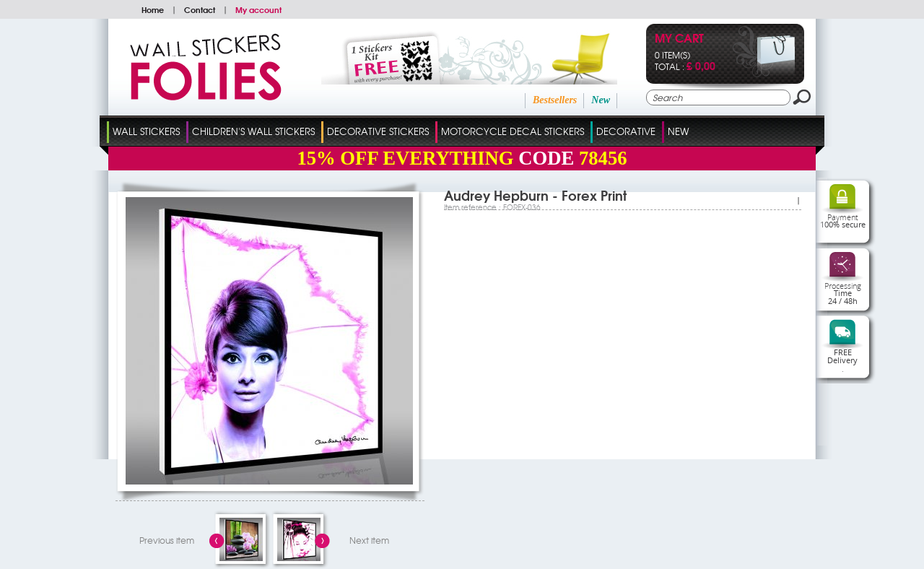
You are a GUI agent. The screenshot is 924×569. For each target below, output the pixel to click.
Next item (369, 540)
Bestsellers (555, 100)
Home (153, 9)
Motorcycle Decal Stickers (513, 131)
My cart (679, 39)
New (601, 100)
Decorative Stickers (378, 131)
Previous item (167, 540)
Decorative (626, 131)
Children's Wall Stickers (253, 131)
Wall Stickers (146, 131)
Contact (200, 9)
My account (258, 9)
